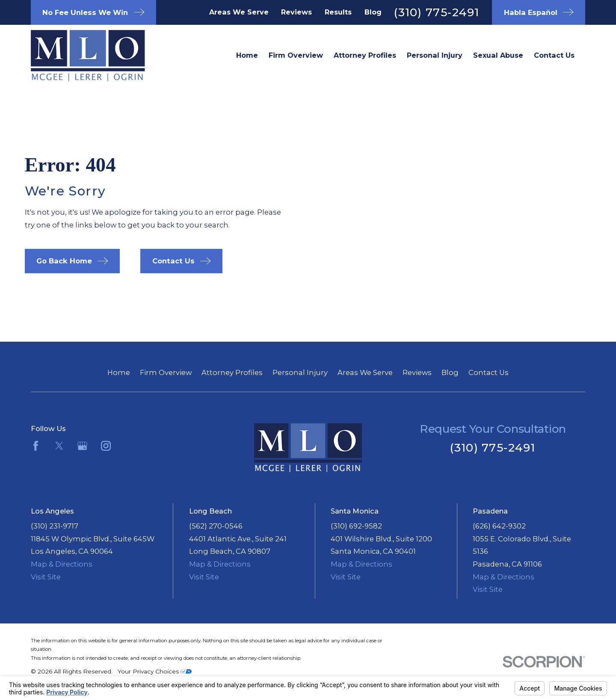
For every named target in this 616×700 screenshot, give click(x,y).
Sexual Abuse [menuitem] (498, 55)
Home (119, 372)
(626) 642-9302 (499, 526)
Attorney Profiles (232, 372)
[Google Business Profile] (82, 446)
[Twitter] (59, 446)
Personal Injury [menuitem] (435, 55)
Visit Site (46, 577)
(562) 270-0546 (216, 526)
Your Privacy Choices (155, 671)
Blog (373, 12)
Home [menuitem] (247, 55)
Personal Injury (300, 372)
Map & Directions (62, 564)
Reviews (296, 12)
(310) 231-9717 (55, 526)
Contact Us (489, 372)
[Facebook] (36, 446)
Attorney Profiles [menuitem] (365, 55)
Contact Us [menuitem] (554, 55)
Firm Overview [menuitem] (296, 55)
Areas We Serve (239, 12)
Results (338, 12)
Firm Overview (166, 372)
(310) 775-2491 (437, 12)
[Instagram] (106, 446)
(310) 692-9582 (356, 526)
